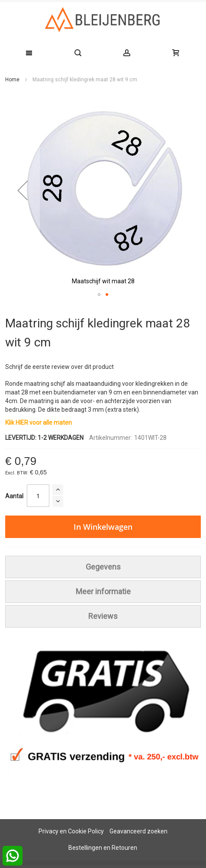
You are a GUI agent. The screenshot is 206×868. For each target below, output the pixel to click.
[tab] (103, 567)
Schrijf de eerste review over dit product (60, 367)
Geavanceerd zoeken (138, 831)
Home (12, 80)
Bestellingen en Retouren (103, 848)
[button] (23, 190)
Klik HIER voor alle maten (39, 423)
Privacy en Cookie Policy (71, 831)
